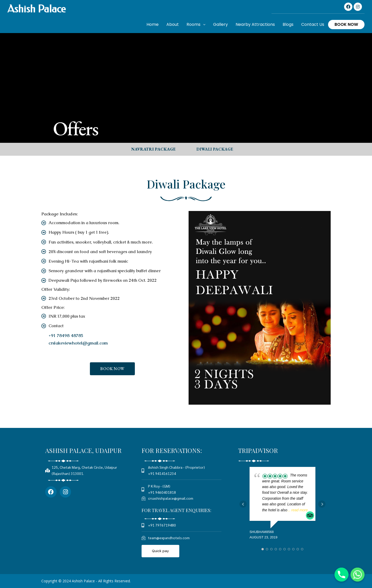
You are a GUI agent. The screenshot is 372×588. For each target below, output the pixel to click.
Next (322, 504)
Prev (243, 504)
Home (153, 24)
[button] (153, 149)
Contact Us (313, 24)
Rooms (196, 24)
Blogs (288, 24)
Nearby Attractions (255, 24)
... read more (297, 510)
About (173, 24)
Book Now (346, 24)
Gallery (220, 24)
